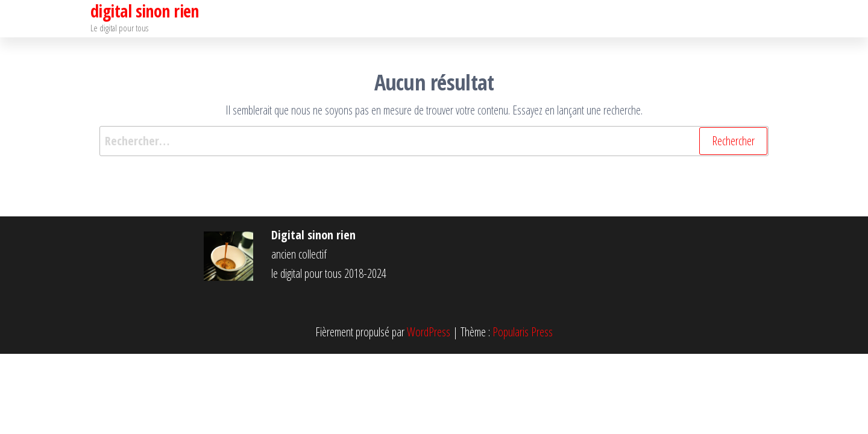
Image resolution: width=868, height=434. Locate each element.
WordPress (429, 332)
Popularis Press (523, 332)
